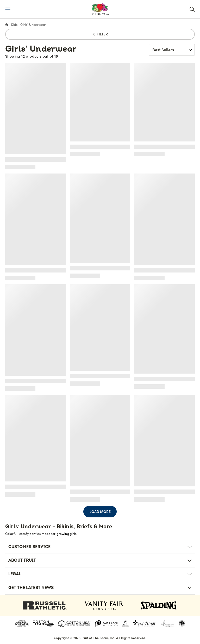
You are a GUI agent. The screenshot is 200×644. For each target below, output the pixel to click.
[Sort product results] (172, 50)
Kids (14, 25)
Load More (100, 512)
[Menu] (8, 9)
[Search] (192, 9)
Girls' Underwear (33, 25)
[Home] (7, 25)
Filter (100, 34)
